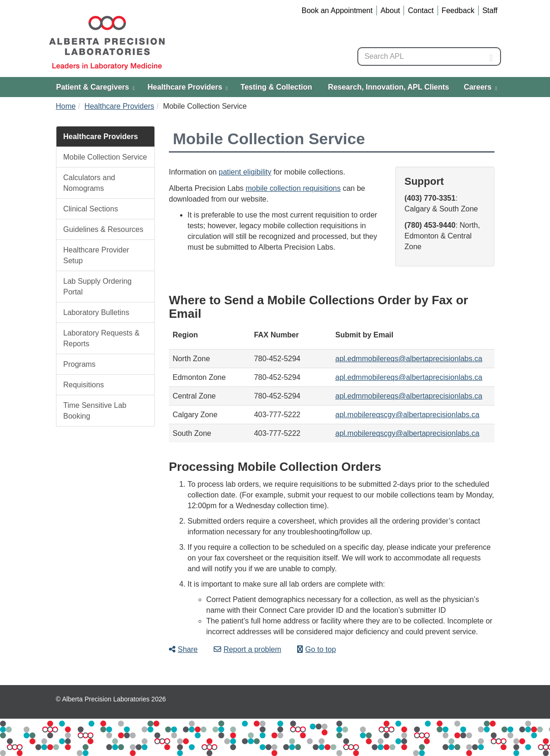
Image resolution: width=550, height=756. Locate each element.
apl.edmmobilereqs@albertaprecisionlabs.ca (409, 359)
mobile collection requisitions (293, 188)
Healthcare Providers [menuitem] (188, 87)
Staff (490, 10)
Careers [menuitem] (480, 87)
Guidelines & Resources (104, 229)
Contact (421, 10)
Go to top (317, 649)
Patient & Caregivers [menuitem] (95, 87)
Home (66, 106)
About (390, 10)
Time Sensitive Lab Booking (95, 411)
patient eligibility (245, 172)
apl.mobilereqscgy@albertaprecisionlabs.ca (407, 415)
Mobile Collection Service (105, 157)
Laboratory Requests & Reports (102, 338)
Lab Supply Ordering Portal (98, 287)
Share (183, 649)
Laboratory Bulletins (96, 312)
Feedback (458, 10)
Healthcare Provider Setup (96, 255)
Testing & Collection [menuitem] (276, 87)
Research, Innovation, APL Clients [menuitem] (389, 87)
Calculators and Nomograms (89, 183)
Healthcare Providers (119, 106)
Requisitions (84, 385)
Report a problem (247, 649)
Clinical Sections (91, 209)
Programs (80, 364)
